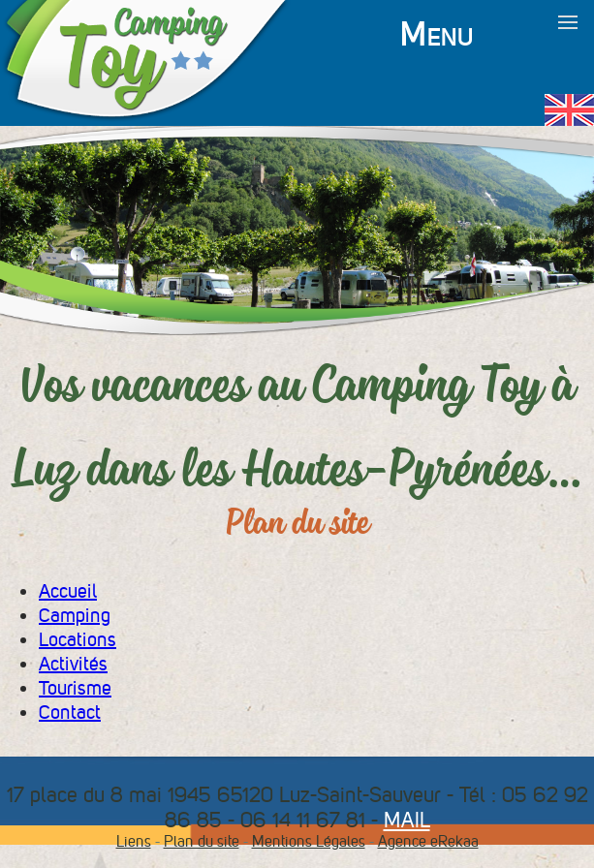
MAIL (407, 820)
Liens (134, 841)
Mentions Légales (309, 841)
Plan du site (202, 841)
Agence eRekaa (428, 841)
